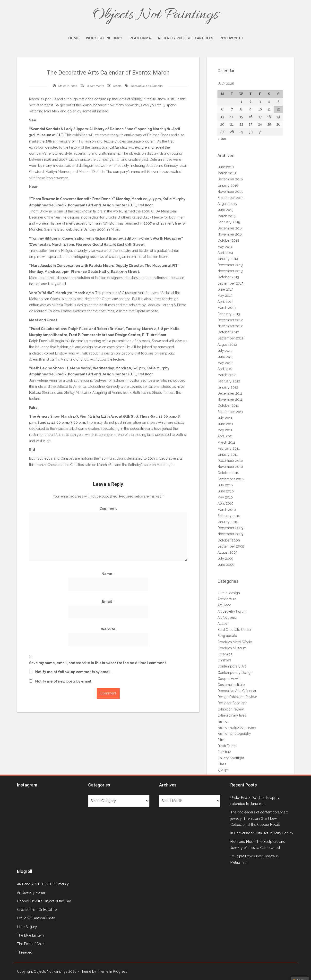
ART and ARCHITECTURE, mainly (43, 884)
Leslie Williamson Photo (36, 918)
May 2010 (225, 497)
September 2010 (231, 479)
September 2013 (230, 283)
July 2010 (225, 485)
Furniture (224, 752)
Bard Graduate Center (234, 630)
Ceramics (225, 654)
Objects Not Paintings (155, 15)
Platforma (140, 38)
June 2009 (226, 565)
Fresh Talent (227, 746)
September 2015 (230, 198)
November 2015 (230, 192)
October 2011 (228, 406)
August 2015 (227, 204)
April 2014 (225, 253)
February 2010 (229, 516)
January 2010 (228, 522)
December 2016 (230, 179)
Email (108, 601)
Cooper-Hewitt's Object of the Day (44, 901)
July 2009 (225, 558)
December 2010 (230, 461)
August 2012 (227, 345)
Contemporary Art (232, 666)
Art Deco (224, 605)
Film (221, 740)
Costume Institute (231, 685)
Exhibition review (231, 709)
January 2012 (228, 387)
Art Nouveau (227, 617)
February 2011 (229, 448)
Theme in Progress (112, 972)
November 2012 (230, 326)
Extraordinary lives (232, 715)
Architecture (227, 599)
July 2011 (225, 418)
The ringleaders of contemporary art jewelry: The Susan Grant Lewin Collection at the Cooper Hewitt (259, 818)
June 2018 (226, 167)
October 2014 (228, 240)
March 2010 (227, 510)
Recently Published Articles (186, 38)
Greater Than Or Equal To (37, 910)
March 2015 (226, 216)
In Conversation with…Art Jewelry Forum (262, 833)
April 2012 (225, 369)
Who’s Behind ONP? (104, 38)
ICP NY (223, 770)
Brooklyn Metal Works (235, 642)
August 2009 (228, 552)
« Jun (222, 139)
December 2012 (230, 320)
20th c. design (229, 593)
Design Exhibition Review (237, 697)
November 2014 (230, 234)
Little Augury (27, 927)
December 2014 (230, 228)
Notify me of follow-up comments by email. (73, 672)
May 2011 (225, 430)
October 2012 (228, 332)
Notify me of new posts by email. (64, 681)
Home (73, 38)
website (152, 311)
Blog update (227, 636)
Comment (108, 508)
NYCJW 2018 (232, 38)
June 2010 (226, 491)
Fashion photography (234, 734)
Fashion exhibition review (237, 727)
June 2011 (225, 424)
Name (108, 574)
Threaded (25, 952)
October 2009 (229, 540)
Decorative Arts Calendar (147, 86)
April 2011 (225, 436)
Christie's (225, 660)
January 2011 (228, 455)
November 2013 (230, 271)
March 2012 (227, 375)
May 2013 (225, 296)
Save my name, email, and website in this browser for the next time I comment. (98, 663)
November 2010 (230, 467)
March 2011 (226, 442)
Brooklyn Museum (232, 648)
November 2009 (230, 534)
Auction (223, 624)
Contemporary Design (235, 673)
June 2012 (225, 357)
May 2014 (225, 247)
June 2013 (225, 289)
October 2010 (228, 473)
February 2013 (229, 314)
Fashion (223, 721)
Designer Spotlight (232, 703)
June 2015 (225, 210)
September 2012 (230, 338)
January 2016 (228, 186)
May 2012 (225, 363)
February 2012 (229, 381)
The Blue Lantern (30, 935)
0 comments (96, 86)
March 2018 (227, 173)
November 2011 (230, 399)
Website (108, 629)
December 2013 (230, 265)
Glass (222, 764)
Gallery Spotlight (231, 758)
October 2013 (228, 277)
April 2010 (225, 503)
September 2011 (230, 412)
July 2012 (225, 351)
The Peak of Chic (30, 944)
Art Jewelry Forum (232, 611)
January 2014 (228, 259)
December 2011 (230, 393)
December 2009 (230, 528)
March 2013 (227, 308)
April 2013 (225, 302)
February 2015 (229, 222)
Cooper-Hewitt (229, 679)
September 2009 (231, 546)
